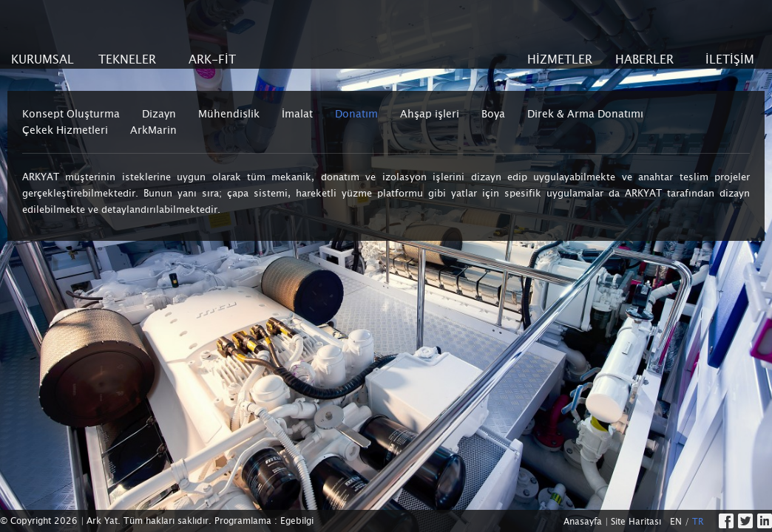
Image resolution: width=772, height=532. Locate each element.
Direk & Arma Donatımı (585, 114)
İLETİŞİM (730, 59)
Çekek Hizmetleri (65, 130)
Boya (493, 114)
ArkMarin (153, 130)
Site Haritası (636, 522)
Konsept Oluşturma (71, 114)
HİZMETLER (560, 59)
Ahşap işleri (430, 114)
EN (676, 522)
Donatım (356, 114)
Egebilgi (297, 521)
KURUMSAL (43, 59)
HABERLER (644, 59)
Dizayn (159, 114)
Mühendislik (229, 114)
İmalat (297, 114)
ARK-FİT (212, 59)
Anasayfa (583, 522)
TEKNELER (127, 59)
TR (698, 522)
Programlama (243, 521)
